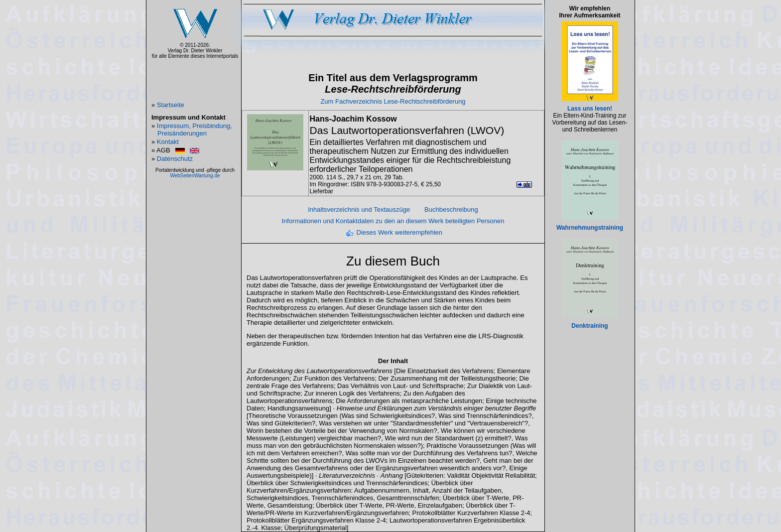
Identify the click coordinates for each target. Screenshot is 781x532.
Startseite (171, 105)
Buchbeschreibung (451, 209)
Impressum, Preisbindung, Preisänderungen (195, 130)
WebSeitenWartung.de (195, 176)
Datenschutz (175, 159)
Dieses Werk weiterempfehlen (399, 232)
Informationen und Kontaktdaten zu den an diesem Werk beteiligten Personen (393, 221)
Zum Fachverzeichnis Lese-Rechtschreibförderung (393, 101)
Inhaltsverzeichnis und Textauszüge (359, 209)
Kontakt (168, 142)
